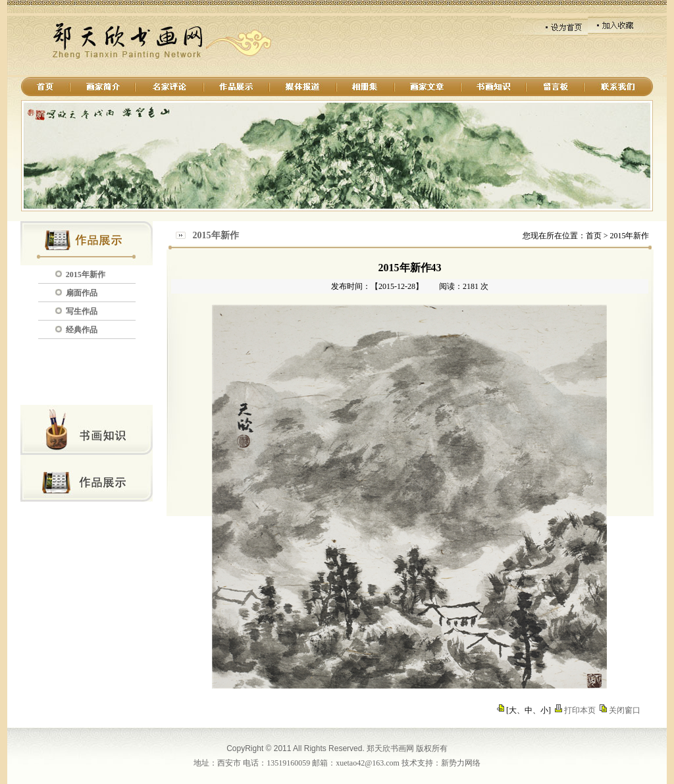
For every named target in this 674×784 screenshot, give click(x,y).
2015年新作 (86, 274)
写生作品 (82, 311)
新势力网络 (461, 763)
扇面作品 (82, 293)
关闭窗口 (625, 710)
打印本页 (580, 710)
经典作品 (82, 330)
